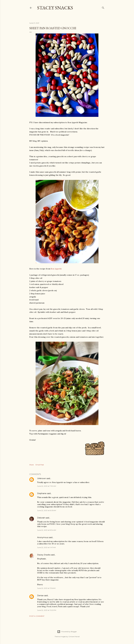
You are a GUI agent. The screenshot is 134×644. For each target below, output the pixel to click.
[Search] (103, 7)
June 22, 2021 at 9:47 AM (46, 547)
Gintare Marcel (74, 637)
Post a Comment (37, 616)
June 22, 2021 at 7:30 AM (47, 486)
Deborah (41, 518)
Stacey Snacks (55, 8)
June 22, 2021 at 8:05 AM (47, 510)
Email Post (40, 465)
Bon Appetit (56, 269)
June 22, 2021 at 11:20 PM (47, 610)
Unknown (42, 478)
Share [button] (31, 465)
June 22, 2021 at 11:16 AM (46, 588)
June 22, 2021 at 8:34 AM (47, 530)
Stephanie (42, 493)
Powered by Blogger (67, 632)
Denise (40, 596)
